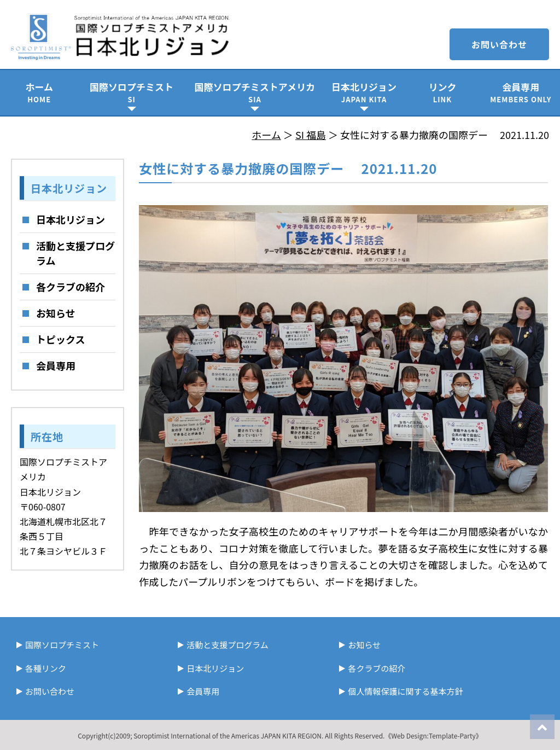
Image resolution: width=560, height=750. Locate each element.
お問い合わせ (499, 44)
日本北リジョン (364, 92)
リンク (442, 92)
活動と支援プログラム (75, 253)
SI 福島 (311, 135)
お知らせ (56, 313)
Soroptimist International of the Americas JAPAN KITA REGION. (228, 736)
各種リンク (46, 668)
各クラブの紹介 (71, 287)
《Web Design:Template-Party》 (433, 736)
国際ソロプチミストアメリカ (255, 92)
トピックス (60, 339)
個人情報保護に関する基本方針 (405, 691)
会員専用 (521, 92)
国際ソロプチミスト (132, 92)
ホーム (39, 92)
